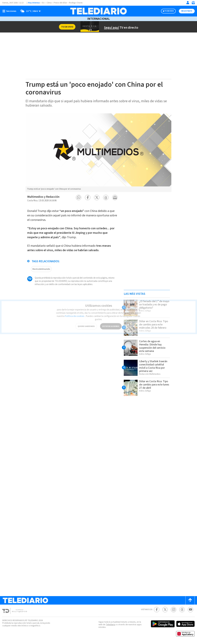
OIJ (43, 3)
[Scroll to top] (190, 600)
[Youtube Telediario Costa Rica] (190, 610)
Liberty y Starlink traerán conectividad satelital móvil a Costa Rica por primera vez (154, 366)
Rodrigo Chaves (77, 3)
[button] (79, 197)
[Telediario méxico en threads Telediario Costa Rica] (182, 610)
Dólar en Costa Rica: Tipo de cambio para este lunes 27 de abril (152, 385)
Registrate (186, 11)
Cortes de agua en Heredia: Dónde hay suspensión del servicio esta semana (153, 346)
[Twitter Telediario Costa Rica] (165, 610)
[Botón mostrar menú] (10, 11)
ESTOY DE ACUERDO (111, 322)
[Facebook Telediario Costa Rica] (157, 610)
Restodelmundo (41, 268)
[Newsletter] (193, 3)
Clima (49, 3)
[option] (98, 153)
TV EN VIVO (166, 11)
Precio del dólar (61, 3)
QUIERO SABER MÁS (86, 322)
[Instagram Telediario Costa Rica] (174, 610)
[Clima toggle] (30, 11)
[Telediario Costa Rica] (98, 11)
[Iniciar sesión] (188, 3)
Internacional (98, 19)
